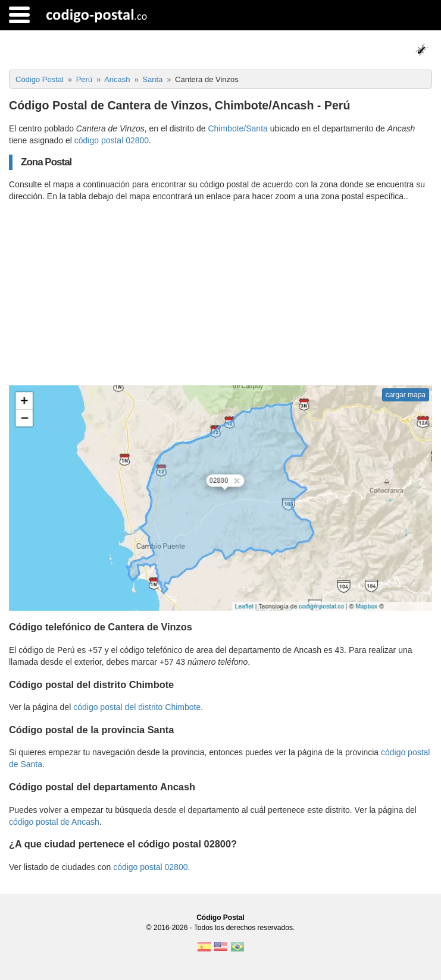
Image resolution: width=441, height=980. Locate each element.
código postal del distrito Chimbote (137, 707)
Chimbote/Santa (237, 128)
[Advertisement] (220, 294)
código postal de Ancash (54, 822)
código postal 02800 (112, 140)
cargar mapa (406, 395)
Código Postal (220, 918)
